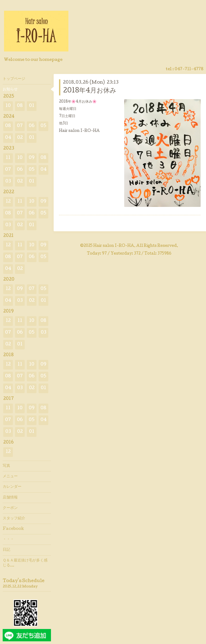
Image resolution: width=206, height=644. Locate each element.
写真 (6, 466)
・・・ (8, 539)
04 (8, 138)
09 (32, 158)
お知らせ (10, 90)
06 (32, 126)
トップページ (14, 79)
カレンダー (12, 487)
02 (20, 138)
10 (8, 106)
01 (32, 106)
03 (8, 182)
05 (43, 126)
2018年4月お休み (90, 91)
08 (20, 106)
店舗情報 (10, 498)
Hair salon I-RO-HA (114, 246)
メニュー (10, 477)
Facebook (13, 529)
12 (8, 202)
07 (20, 126)
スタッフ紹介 (14, 519)
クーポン (10, 508)
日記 (6, 550)
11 (8, 158)
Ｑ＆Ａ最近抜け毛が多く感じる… (25, 563)
